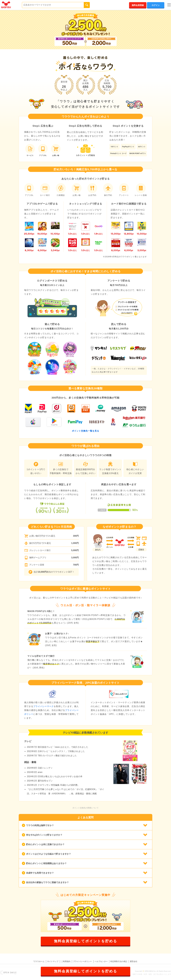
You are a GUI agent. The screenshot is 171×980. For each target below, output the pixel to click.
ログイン (156, 5)
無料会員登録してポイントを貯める (86, 941)
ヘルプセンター (101, 961)
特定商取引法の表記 (119, 961)
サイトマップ (53, 961)
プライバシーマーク (43, 706)
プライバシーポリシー (82, 961)
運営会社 (134, 961)
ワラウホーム (39, 961)
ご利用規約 (66, 961)
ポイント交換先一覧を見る (85, 431)
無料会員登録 (138, 5)
